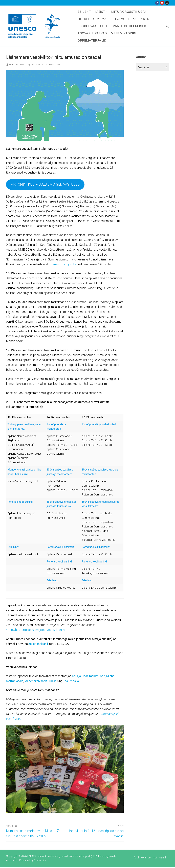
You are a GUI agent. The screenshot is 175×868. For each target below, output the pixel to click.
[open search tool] (167, 26)
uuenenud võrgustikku (64, 264)
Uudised (56, 65)
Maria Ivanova (16, 65)
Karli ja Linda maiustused (89, 676)
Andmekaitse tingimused (150, 857)
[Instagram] (167, 3)
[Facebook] (157, 3)
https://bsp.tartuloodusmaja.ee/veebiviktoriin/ (36, 630)
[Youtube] (162, 3)
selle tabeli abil (38, 644)
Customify (40, 860)
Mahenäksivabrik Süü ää (40, 681)
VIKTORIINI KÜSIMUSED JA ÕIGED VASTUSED (45, 184)
